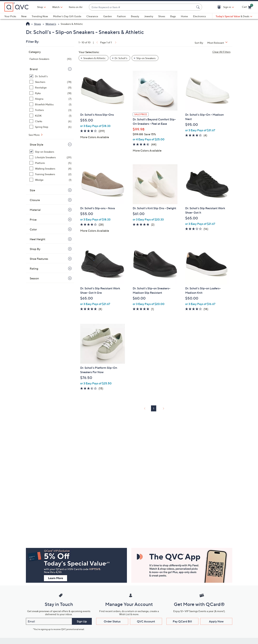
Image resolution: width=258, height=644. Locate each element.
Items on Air (76, 7)
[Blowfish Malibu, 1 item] (51, 104)
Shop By (35, 249)
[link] (97, 42)
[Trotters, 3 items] (51, 110)
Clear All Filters (221, 52)
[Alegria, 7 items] (51, 99)
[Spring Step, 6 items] (51, 127)
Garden (108, 16)
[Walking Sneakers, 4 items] (51, 169)
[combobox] (142, 7)
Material (35, 210)
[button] (220, 7)
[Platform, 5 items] (51, 163)
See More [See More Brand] (34, 135)
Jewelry (149, 16)
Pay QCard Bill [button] (182, 621)
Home (184, 16)
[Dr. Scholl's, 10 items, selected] (51, 76)
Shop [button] (40, 7)
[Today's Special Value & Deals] (234, 16)
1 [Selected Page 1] (154, 408)
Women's (51, 24)
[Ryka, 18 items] (51, 93)
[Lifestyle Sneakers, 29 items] (51, 157)
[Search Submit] (198, 7)
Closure (35, 200)
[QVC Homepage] (28, 24)
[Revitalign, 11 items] (51, 87)
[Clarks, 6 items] (51, 121)
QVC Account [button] (146, 621)
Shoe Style (36, 145)
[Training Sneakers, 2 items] (51, 174)
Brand (34, 69)
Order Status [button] (112, 621)
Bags (173, 16)
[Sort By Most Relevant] (219, 43)
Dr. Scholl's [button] (121, 58)
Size (32, 190)
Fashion (121, 16)
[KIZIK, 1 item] (51, 116)
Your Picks (10, 16)
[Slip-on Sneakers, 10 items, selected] (51, 152)
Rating (34, 269)
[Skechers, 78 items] (51, 82)
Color (33, 229)
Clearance (92, 16)
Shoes (162, 16)
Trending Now (40, 16)
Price (33, 220)
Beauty (135, 16)
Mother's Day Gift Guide (67, 16)
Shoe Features (39, 259)
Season (34, 278)
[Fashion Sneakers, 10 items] (51, 59)
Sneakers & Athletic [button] (94, 58)
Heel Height (37, 239)
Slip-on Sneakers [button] (146, 58)
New (24, 16)
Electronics (199, 16)
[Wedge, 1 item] (51, 180)
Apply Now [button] (216, 621)
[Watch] (56, 7)
